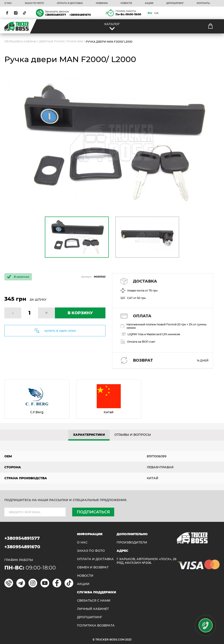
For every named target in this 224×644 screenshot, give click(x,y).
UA (156, 13)
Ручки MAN (75, 42)
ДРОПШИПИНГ (175, 3)
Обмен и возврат (93, 567)
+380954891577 (55, 15)
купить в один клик (60, 331)
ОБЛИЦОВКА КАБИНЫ (20, 42)
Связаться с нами (94, 601)
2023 (128, 640)
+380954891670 (80, 15)
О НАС (8, 3)
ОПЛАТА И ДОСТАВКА (70, 3)
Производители (132, 542)
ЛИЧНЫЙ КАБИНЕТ (93, 609)
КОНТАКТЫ (203, 3)
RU (150, 13)
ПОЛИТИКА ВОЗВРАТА (96, 626)
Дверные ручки (51, 42)
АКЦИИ (149, 3)
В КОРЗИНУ (80, 313)
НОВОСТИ (126, 3)
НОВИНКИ (102, 3)
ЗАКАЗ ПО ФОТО (34, 3)
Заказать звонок (57, 11)
